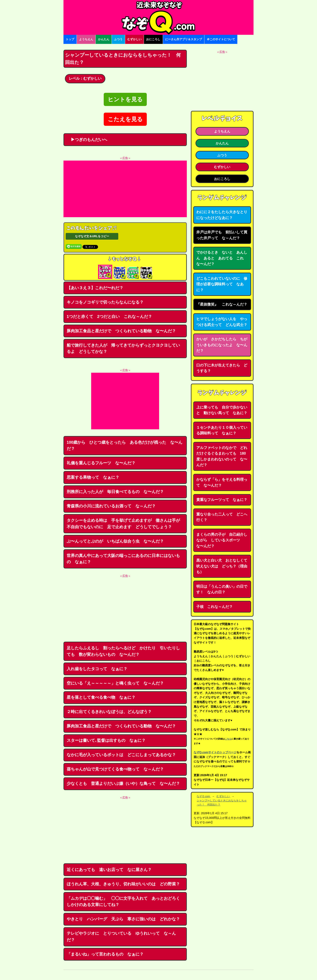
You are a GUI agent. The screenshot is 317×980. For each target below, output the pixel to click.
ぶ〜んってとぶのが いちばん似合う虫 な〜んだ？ (115, 541)
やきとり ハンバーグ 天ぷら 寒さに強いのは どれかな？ (123, 919)
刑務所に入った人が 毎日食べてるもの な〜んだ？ (115, 492)
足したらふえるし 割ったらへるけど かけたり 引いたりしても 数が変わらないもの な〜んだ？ (123, 651)
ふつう (118, 39)
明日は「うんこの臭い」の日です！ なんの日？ (222, 589)
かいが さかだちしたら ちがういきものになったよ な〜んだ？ (222, 345)
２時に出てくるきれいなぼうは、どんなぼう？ (109, 712)
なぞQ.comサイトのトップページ (215, 752)
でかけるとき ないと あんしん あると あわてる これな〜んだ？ (222, 258)
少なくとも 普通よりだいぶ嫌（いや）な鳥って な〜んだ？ (123, 783)
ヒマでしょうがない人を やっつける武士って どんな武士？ (222, 322)
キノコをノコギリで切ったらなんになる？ (105, 302)
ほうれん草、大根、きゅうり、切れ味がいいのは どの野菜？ (123, 884)
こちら (228, 739)
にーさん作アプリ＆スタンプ (184, 39)
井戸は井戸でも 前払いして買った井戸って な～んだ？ (222, 235)
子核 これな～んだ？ (215, 607)
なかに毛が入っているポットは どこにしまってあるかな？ (121, 755)
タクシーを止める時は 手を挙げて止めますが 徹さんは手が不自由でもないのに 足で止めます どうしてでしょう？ (123, 524)
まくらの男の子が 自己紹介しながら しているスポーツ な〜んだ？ (222, 540)
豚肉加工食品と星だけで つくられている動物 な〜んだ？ (121, 331)
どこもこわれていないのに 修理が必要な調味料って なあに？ (222, 284)
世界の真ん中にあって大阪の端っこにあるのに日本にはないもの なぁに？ (123, 559)
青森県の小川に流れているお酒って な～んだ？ (111, 506)
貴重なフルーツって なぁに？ (222, 500)
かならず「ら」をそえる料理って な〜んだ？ (222, 482)
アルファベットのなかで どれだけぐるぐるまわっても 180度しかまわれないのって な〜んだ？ (222, 456)
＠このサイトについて (221, 39)
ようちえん (86, 39)
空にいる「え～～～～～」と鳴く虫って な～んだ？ (115, 683)
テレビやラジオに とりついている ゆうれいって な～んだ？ (121, 937)
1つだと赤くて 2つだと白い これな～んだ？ (109, 316)
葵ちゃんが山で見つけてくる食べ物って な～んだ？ (115, 769)
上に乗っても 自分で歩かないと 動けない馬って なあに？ (222, 410)
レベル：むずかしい (85, 78)
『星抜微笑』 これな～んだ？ (222, 304)
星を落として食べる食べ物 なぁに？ (101, 697)
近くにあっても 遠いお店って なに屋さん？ (109, 870)
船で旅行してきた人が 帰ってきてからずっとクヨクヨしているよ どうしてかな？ (123, 348)
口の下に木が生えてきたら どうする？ (222, 368)
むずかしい (134, 39)
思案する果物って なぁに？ (93, 477)
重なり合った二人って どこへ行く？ (222, 517)
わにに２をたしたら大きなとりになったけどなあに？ (222, 215)
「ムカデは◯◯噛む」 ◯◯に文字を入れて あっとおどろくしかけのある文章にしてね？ (123, 902)
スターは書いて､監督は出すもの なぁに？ (106, 740)
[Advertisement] (125, 189)
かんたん (104, 39)
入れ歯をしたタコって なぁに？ (97, 669)
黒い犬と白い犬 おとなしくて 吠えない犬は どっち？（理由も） (224, 566)
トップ (70, 39)
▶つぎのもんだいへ (87, 140)
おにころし (153, 39)
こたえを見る (125, 119)
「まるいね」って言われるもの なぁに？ (105, 954)
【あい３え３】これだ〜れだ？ (95, 288)
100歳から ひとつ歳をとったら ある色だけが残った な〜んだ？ (125, 446)
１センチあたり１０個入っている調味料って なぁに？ (222, 430)
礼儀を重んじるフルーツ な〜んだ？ (101, 463)
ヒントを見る (125, 99)
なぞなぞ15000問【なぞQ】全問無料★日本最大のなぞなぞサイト (158, 17)
